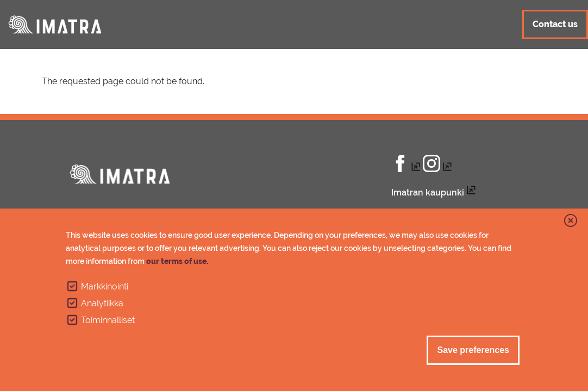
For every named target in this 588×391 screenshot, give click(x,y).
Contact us (555, 24)
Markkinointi (105, 286)
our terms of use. (177, 261)
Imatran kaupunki (428, 193)
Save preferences (473, 350)
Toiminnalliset (108, 320)
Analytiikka (102, 303)
